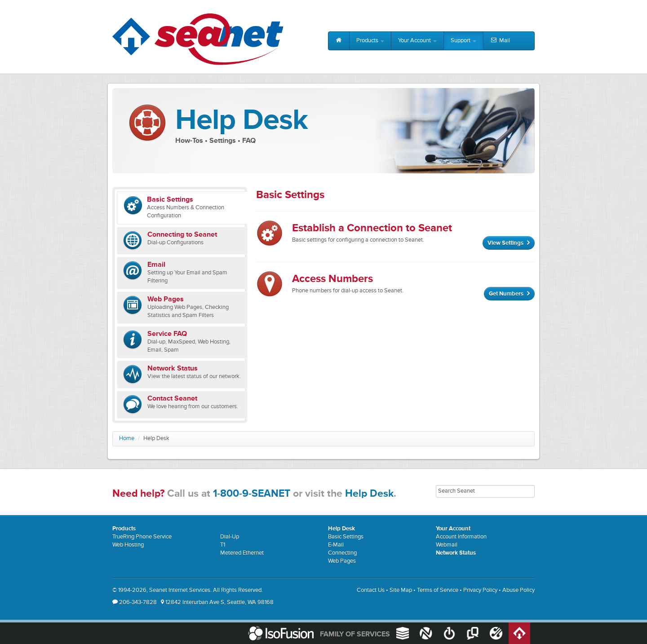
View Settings (509, 243)
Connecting (342, 553)
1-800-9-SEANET (252, 494)
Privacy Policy (480, 590)
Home (127, 439)
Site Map (401, 590)
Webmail (447, 545)
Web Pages (342, 561)
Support (463, 41)
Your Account (417, 41)
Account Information (461, 537)
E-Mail (336, 545)
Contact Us (371, 590)
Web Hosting (128, 545)
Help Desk (369, 494)
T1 (223, 545)
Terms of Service (438, 590)
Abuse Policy (518, 590)
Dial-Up (230, 537)
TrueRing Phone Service (142, 537)
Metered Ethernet (242, 553)
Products (370, 41)
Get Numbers (509, 294)
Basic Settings (346, 537)
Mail (500, 41)
